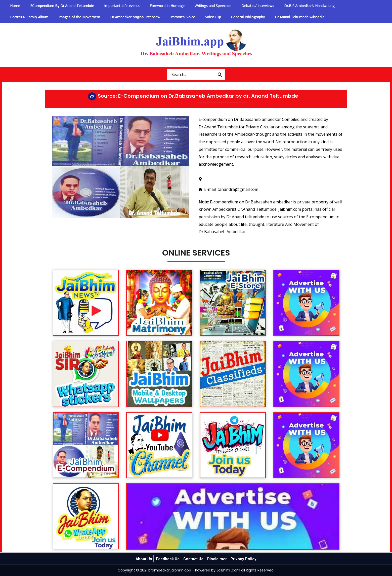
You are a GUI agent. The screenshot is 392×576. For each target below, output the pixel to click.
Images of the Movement (29, 17)
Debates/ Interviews (235, 6)
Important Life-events (111, 6)
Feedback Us (167, 559)
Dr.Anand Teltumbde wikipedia (228, 17)
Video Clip (150, 17)
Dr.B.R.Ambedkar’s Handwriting (282, 6)
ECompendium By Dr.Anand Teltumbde (56, 6)
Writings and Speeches (194, 6)
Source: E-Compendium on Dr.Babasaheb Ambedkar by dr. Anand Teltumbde (198, 96)
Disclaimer (218, 559)
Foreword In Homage (152, 6)
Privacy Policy (245, 559)
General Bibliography (181, 17)
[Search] (220, 74)
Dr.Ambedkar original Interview (81, 17)
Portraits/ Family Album (332, 6)
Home (13, 6)
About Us (142, 559)
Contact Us (194, 559)
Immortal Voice (124, 17)
